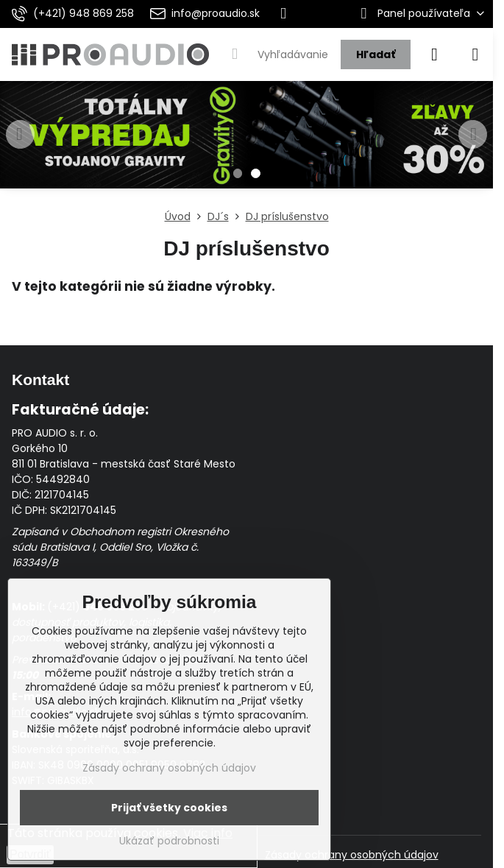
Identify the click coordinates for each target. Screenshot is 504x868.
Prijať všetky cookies (169, 808)
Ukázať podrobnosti (169, 841)
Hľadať (376, 54)
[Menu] (475, 54)
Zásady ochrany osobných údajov (352, 855)
